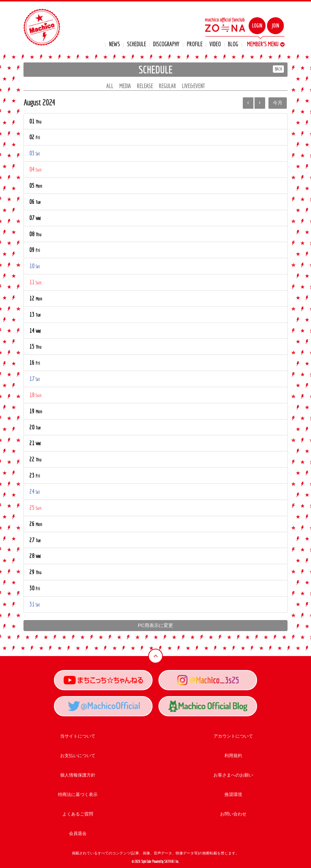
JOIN (275, 26)
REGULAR (167, 86)
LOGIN (257, 26)
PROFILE (195, 44)
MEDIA (125, 86)
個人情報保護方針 (78, 775)
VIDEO (215, 44)
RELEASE (145, 86)
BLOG (233, 44)
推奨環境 (233, 795)
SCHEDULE (136, 44)
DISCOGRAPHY (166, 44)
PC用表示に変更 (155, 625)
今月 (278, 103)
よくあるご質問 (78, 814)
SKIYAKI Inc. (172, 862)
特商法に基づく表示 (78, 795)
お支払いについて (78, 756)
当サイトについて (78, 736)
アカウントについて (233, 736)
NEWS (114, 44)
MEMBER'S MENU (266, 44)
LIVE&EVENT (193, 86)
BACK (278, 69)
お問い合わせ (233, 814)
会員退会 (78, 833)
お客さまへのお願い (233, 775)
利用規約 (233, 756)
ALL (110, 86)
